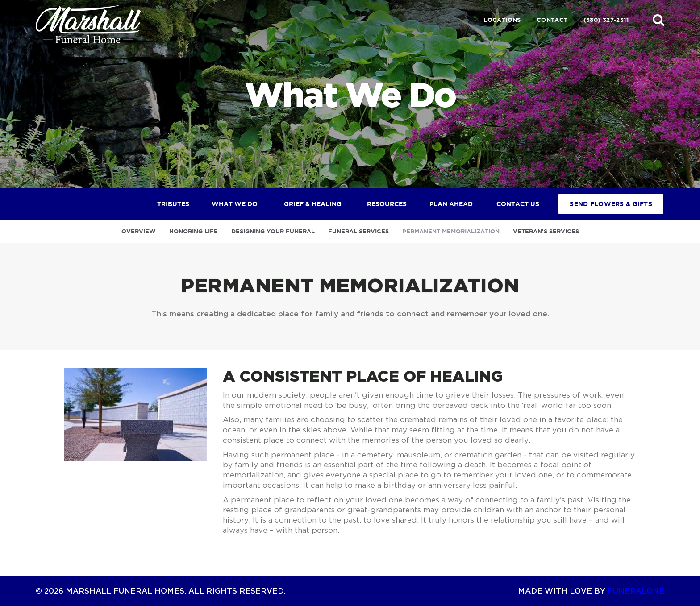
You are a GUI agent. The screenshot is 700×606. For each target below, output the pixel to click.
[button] (658, 20)
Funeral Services (358, 231)
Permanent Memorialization (451, 231)
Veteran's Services (546, 231)
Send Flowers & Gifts (611, 204)
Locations (502, 20)
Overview (139, 231)
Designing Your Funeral (273, 231)
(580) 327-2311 (606, 20)
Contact (552, 20)
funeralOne (636, 591)
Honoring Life (194, 231)
